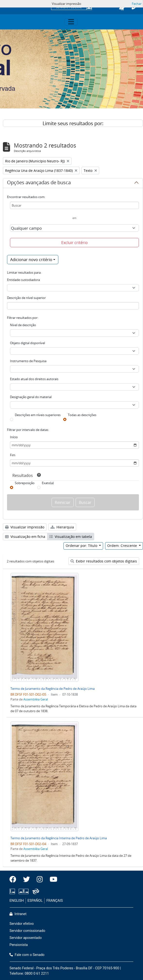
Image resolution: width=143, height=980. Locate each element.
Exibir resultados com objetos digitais (104, 561)
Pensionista (19, 945)
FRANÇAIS (55, 901)
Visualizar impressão (25, 527)
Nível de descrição (23, 325)
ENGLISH (17, 901)
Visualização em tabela (71, 537)
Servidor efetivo (22, 924)
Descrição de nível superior (26, 298)
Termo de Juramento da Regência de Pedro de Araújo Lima (53, 689)
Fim (13, 455)
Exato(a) (48, 483)
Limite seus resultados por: (73, 123)
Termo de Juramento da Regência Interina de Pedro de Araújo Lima (59, 838)
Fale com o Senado (27, 955)
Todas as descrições (82, 415)
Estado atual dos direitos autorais (34, 379)
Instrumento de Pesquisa (28, 361)
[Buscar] (74, 205)
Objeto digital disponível (27, 343)
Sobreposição (25, 483)
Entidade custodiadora (23, 280)
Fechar (137, 4)
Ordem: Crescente (123, 546)
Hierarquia (62, 527)
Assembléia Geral (36, 699)
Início (14, 437)
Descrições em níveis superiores (38, 415)
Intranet (18, 914)
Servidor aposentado (26, 938)
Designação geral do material (31, 397)
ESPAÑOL (35, 901)
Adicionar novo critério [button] (31, 260)
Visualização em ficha (25, 537)
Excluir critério (75, 243)
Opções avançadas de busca (39, 183)
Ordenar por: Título (82, 546)
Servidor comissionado (27, 931)
